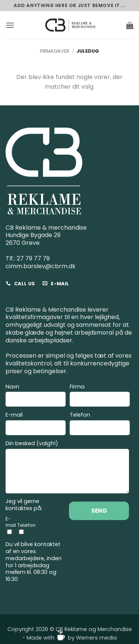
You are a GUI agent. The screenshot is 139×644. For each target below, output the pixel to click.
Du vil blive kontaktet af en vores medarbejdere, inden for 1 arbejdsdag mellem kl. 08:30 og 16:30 (34, 562)
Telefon (100, 425)
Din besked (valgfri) (67, 468)
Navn (36, 396)
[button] (10, 25)
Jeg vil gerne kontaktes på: (24, 505)
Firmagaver (55, 51)
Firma (100, 396)
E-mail (36, 425)
